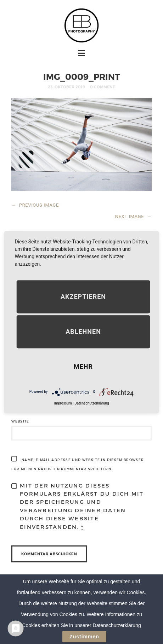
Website (20, 421)
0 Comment (103, 87)
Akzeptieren (83, 297)
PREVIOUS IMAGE (35, 205)
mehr (83, 367)
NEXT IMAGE (133, 216)
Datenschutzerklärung (92, 403)
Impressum (63, 403)
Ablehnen (83, 332)
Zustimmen (84, 637)
